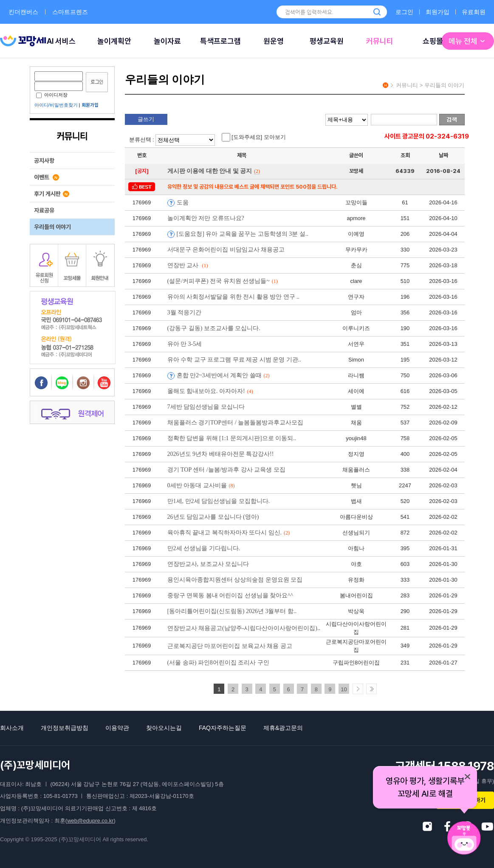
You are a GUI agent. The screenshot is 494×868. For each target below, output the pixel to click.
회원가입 (438, 12)
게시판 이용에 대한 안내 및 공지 (214, 171)
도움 (183, 202)
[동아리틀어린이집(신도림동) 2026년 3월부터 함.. (232, 611)
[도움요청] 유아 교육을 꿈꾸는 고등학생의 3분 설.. (243, 234)
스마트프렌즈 (70, 12)
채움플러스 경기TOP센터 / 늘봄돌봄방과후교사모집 (236, 423)
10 (344, 689)
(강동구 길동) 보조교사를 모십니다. (214, 328)
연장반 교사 (188, 265)
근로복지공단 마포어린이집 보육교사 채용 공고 (230, 646)
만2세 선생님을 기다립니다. (204, 548)
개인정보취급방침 (65, 728)
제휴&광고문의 (283, 728)
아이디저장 (52, 95)
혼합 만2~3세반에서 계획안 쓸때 (223, 375)
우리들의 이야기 (52, 227)
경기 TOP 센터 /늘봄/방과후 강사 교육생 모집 (226, 470)
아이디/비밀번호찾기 (56, 105)
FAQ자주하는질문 (223, 728)
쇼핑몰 (433, 41)
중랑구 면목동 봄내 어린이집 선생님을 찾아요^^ (230, 595)
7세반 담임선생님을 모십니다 (206, 407)
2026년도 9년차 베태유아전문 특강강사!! (221, 454)
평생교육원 (327, 41)
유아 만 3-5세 (185, 344)
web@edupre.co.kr (90, 821)
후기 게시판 (52, 194)
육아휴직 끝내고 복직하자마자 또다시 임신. (229, 533)
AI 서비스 (61, 41)
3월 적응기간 (185, 312)
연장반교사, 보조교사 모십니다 (208, 564)
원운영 (274, 41)
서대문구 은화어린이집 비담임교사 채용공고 (226, 250)
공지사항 (44, 161)
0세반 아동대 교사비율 (201, 485)
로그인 (404, 12)
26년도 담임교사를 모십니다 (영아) (213, 517)
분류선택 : (174, 140)
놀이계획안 (114, 41)
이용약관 (117, 728)
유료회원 (474, 12)
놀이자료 (167, 41)
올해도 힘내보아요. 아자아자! (210, 391)
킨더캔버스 (23, 12)
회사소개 (12, 728)
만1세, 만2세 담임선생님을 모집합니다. (219, 501)
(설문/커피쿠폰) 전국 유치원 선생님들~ (223, 281)
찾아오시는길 (164, 728)
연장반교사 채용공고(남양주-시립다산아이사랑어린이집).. (244, 628)
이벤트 (47, 177)
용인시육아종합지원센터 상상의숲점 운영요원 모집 (235, 580)
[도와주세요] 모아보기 (254, 137)
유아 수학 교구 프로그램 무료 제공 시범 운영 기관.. (234, 360)
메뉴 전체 (468, 41)
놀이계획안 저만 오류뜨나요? (206, 218)
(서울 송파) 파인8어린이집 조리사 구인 (218, 663)
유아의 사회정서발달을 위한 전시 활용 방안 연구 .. (234, 297)
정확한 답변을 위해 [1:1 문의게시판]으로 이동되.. (232, 438)
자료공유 (44, 210)
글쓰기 (146, 119)
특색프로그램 (220, 41)
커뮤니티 (380, 41)
